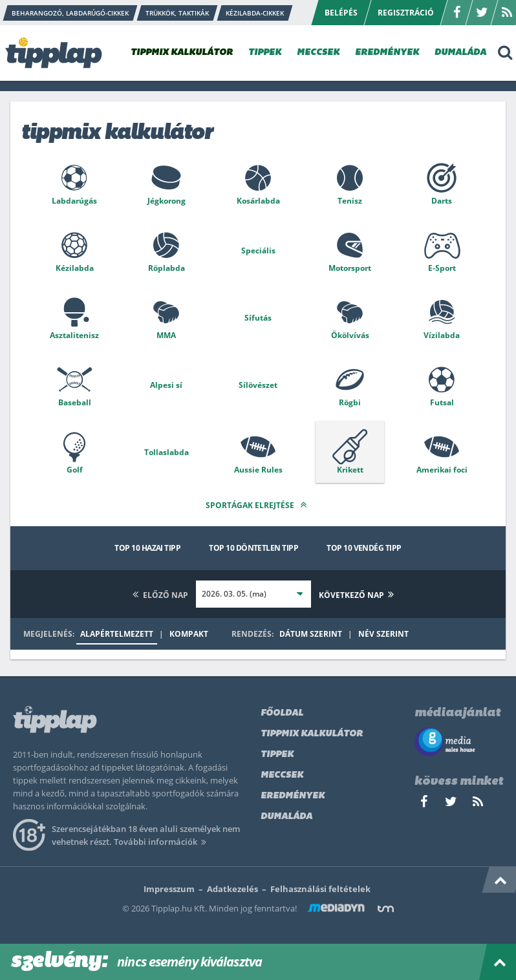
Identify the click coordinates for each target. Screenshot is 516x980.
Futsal (442, 402)
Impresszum (169, 889)
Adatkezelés (232, 889)
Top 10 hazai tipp (147, 548)
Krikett (350, 470)
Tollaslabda (167, 452)
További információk (162, 842)
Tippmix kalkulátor (312, 734)
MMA (166, 335)
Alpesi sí (166, 385)
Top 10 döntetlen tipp (253, 548)
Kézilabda (75, 268)
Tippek (277, 755)
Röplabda (167, 268)
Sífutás (258, 318)
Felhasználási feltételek (320, 889)
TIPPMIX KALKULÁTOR (182, 53)
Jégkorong (167, 201)
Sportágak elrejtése (258, 505)
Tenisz (350, 201)
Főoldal (282, 713)
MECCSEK (318, 53)
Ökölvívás (350, 335)
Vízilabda (442, 335)
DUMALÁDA (460, 53)
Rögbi (350, 402)
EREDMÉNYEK (387, 53)
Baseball (75, 402)
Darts (442, 201)
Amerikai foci (442, 470)
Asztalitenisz (74, 335)
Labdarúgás (74, 201)
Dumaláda (286, 817)
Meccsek (282, 775)
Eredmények (293, 796)
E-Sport (442, 268)
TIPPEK (265, 53)
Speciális (258, 250)
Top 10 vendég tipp (364, 548)
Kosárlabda (258, 201)
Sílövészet (258, 385)
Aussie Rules (258, 470)
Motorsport (350, 268)
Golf (75, 470)
